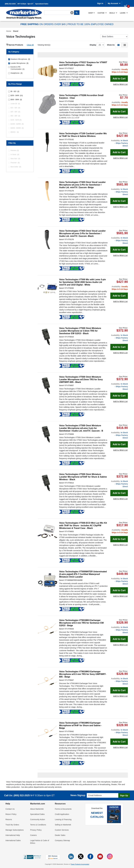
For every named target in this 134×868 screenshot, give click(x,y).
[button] (118, 45)
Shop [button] (92, 13)
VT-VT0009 (69, 434)
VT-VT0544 (69, 629)
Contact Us (10, 809)
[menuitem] (92, 13)
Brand (16, 31)
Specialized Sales (42, 4)
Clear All (30, 45)
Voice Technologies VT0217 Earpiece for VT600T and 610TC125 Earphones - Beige (83, 64)
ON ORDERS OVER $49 (43, 24)
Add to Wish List (120, 84)
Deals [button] (113, 13)
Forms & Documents (63, 809)
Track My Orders (12, 825)
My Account (114, 3)
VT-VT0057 (69, 385)
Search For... (49, 10)
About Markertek (37, 809)
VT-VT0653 (69, 531)
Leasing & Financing (63, 819)
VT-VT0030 (69, 288)
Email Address (92, 792)
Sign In (100, 3)
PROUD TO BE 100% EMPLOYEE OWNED (90, 24)
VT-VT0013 (69, 483)
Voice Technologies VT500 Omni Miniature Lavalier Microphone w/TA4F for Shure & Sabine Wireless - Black (83, 477)
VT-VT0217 (69, 68)
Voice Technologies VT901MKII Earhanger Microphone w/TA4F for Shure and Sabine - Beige (80, 725)
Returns (9, 819)
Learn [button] (124, 13)
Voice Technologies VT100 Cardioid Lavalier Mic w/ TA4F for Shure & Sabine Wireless (83, 135)
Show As (111, 45)
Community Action (38, 819)
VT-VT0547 (69, 680)
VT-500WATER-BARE (73, 580)
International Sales (13, 840)
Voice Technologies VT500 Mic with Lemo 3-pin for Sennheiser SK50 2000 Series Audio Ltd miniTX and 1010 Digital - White (83, 282)
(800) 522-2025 (10, 4)
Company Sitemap (62, 840)
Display (93, 45)
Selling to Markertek (63, 825)
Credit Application (62, 814)
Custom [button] (102, 13)
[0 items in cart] (126, 3)
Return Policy (11, 814)
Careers (33, 835)
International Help (13, 835)
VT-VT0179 (69, 191)
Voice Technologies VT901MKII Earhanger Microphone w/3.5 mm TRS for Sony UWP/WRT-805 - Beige (83, 674)
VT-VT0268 (69, 101)
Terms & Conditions (38, 825)
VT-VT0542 (69, 731)
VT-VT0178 (69, 239)
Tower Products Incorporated (80, 864)
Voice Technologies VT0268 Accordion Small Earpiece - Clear (81, 97)
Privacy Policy (36, 830)
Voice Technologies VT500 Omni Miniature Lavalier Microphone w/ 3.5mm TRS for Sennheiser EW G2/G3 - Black (80, 331)
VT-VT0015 (69, 337)
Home (9, 31)
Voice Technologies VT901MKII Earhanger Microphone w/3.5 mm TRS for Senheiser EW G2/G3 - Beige (81, 623)
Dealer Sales (60, 835)
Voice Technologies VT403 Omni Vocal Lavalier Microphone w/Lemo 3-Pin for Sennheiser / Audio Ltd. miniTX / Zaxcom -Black (82, 233)
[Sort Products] (114, 37)
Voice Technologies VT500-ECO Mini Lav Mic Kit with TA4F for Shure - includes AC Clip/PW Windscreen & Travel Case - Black (83, 526)
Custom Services (62, 830)
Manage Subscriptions (15, 830)
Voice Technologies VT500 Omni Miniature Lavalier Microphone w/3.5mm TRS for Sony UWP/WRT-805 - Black (81, 379)
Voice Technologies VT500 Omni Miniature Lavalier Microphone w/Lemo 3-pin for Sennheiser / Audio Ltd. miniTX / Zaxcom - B (81, 428)
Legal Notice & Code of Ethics (40, 842)
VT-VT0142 (69, 139)
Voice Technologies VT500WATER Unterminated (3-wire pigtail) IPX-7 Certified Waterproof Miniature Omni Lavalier (83, 574)
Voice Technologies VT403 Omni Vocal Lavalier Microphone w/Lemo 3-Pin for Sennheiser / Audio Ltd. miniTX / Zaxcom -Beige (82, 185)
